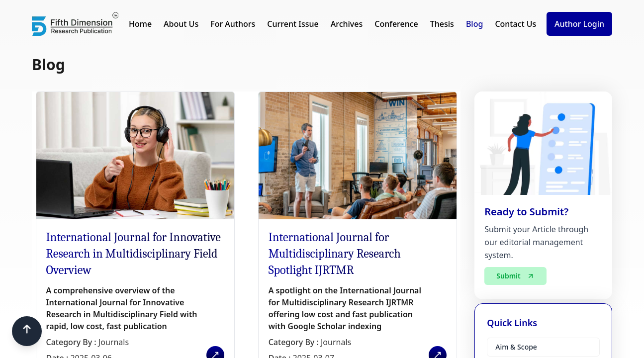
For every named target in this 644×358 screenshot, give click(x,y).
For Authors (233, 24)
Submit (515, 276)
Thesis (442, 24)
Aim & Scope (516, 347)
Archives (347, 24)
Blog (474, 24)
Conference (396, 24)
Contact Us (515, 24)
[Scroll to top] (27, 331)
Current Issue (293, 24)
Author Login (579, 24)
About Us (181, 24)
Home (140, 24)
